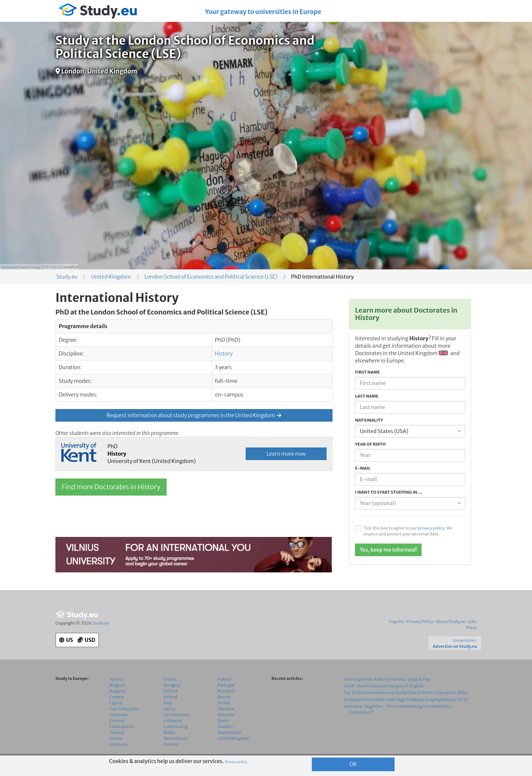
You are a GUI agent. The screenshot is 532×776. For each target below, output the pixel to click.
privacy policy (431, 528)
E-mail (363, 468)
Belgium (117, 685)
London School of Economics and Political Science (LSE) (211, 277)
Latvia (170, 709)
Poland (224, 679)
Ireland (170, 697)
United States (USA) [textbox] (384, 431)
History (224, 354)
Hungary (172, 685)
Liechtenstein (177, 715)
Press (471, 627)
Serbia (224, 703)
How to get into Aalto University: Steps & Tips (387, 679)
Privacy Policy (420, 622)
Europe (6, 266)
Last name (367, 396)
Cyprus (116, 703)
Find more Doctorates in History (111, 487)
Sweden (225, 726)
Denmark (118, 715)
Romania (226, 691)
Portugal (226, 685)
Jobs (472, 622)
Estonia (117, 721)
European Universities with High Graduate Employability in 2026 (406, 700)
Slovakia (226, 709)
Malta (169, 732)
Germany (118, 744)
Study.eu (67, 277)
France (116, 738)
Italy (168, 703)
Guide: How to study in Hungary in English (384, 686)
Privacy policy (236, 762)
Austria (116, 679)
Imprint (396, 622)
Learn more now (286, 454)
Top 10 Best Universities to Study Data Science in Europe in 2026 (405, 692)
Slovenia (226, 715)
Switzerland (229, 732)
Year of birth (370, 444)
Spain (223, 721)
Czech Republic (124, 709)
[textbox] (408, 503)
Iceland (171, 691)
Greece (170, 679)
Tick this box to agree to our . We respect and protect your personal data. (408, 531)
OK (353, 764)
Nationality (369, 420)
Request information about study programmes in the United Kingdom (194, 415)
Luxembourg (176, 726)
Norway (171, 744)
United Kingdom (111, 277)
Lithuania (173, 721)
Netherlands (176, 738)
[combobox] (410, 431)
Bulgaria (117, 691)
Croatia (116, 697)
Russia (224, 697)
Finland (117, 732)
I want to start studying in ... (388, 492)
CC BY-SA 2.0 (51, 266)
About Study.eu (451, 622)
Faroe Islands (122, 726)
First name (367, 372)
